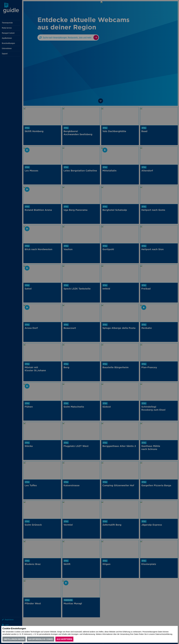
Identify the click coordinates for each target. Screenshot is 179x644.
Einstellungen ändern (14, 639)
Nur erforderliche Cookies (41, 639)
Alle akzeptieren (64, 639)
